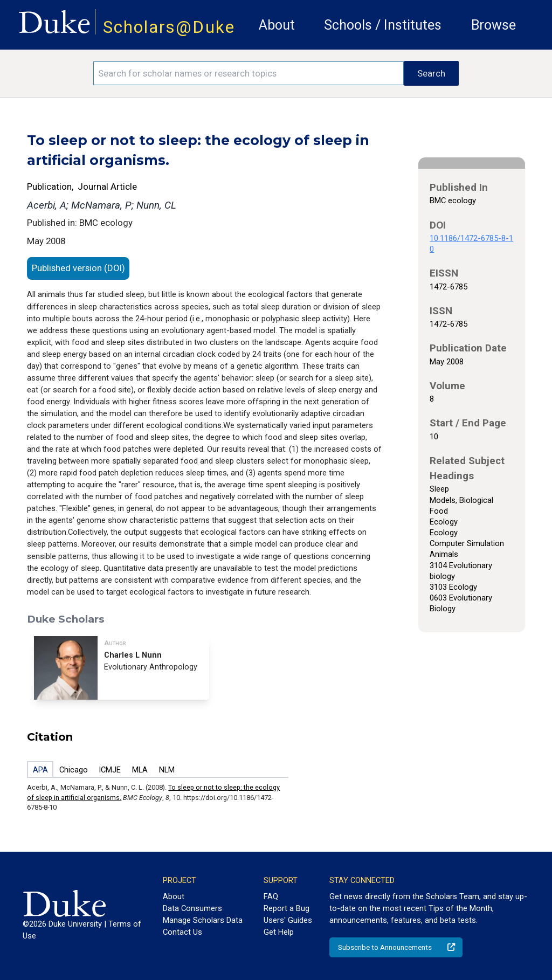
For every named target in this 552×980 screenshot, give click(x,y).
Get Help (279, 932)
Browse (494, 25)
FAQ (271, 896)
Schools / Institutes (383, 25)
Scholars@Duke (169, 27)
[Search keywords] (249, 73)
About (277, 25)
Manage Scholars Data (203, 920)
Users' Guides (288, 920)
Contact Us (182, 932)
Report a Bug (287, 908)
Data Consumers (192, 908)
